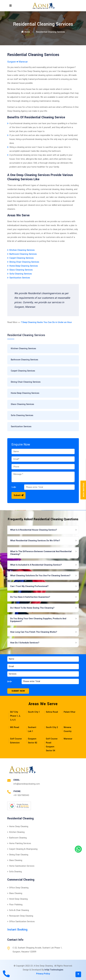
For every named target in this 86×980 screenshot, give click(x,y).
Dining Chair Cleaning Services (24, 262)
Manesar (68, 739)
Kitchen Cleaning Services (22, 250)
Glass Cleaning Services (21, 270)
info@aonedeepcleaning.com (27, 784)
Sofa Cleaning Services (21, 274)
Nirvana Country (68, 729)
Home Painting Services (19, 843)
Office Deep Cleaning (18, 888)
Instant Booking (17, 930)
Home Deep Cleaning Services (24, 266)
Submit (19, 495)
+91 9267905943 (21, 795)
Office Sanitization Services (21, 922)
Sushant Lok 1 (32, 729)
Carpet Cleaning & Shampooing (22, 849)
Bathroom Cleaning (17, 838)
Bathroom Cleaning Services (23, 254)
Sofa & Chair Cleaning (18, 910)
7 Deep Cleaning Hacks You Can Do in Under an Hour (46, 322)
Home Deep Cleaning (18, 826)
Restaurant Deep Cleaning (20, 916)
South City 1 (34, 712)
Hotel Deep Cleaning (17, 899)
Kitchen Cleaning (16, 832)
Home (26, 32)
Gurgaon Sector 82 (32, 741)
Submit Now (18, 691)
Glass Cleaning (15, 860)
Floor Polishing (15, 905)
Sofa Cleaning (15, 872)
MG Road (15, 727)
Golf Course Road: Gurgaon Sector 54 (52, 745)
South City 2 (52, 727)
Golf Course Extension (16, 741)
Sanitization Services (20, 278)
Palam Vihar (70, 712)
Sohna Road (52, 712)
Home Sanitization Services (21, 866)
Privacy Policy (43, 974)
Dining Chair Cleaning (18, 855)
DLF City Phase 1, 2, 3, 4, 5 (15, 716)
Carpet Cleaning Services (22, 258)
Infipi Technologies (54, 970)
